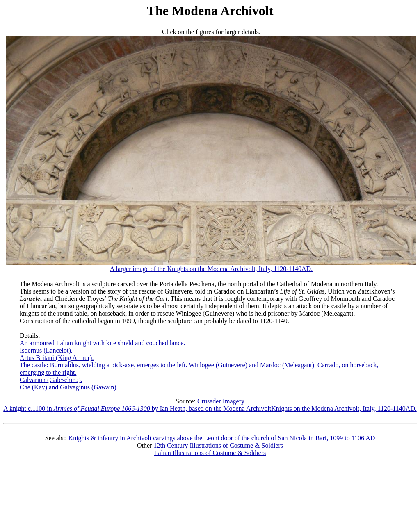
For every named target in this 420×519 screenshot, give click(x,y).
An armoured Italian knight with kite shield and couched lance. (102, 343)
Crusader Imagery (221, 401)
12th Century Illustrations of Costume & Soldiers (218, 445)
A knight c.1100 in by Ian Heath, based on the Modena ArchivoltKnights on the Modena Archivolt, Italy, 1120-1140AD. (210, 409)
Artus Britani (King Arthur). (57, 358)
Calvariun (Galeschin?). (51, 380)
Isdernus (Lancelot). (46, 350)
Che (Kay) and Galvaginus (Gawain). (69, 387)
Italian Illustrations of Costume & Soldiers (210, 453)
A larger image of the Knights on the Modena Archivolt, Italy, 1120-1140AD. (211, 266)
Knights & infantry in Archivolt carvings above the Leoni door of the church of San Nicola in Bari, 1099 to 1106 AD (222, 438)
